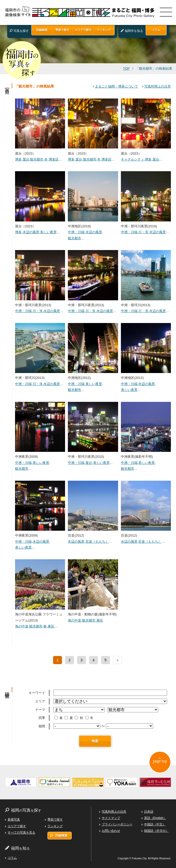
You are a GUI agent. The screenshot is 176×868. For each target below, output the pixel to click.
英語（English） (155, 818)
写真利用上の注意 (158, 86)
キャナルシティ (133, 159)
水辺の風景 (31, 232)
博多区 (54, 159)
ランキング (104, 30)
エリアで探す (83, 30)
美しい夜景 (48, 232)
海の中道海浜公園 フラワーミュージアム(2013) (40, 614)
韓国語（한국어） (156, 831)
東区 (51, 626)
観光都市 (37, 159)
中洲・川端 (76, 232)
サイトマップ (111, 818)
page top (160, 762)
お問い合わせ (111, 831)
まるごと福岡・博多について (116, 86)
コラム (156, 30)
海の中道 (22, 626)
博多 (18, 159)
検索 (95, 741)
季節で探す (62, 30)
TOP (126, 69)
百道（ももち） (97, 542)
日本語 (149, 812)
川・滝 (143, 232)
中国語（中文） (155, 824)
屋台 (26, 159)
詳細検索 (42, 30)
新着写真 (14, 820)
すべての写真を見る (21, 833)
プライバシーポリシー (117, 824)
